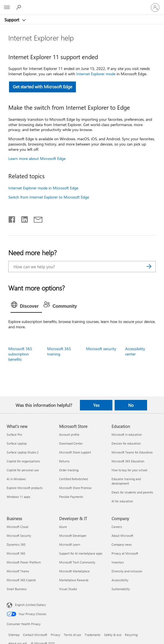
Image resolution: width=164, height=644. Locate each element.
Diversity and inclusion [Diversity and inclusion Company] (127, 571)
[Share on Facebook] (12, 218)
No (131, 405)
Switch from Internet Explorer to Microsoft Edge (49, 197)
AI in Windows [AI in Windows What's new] (16, 479)
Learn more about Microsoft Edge (37, 158)
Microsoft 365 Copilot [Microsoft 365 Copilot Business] (21, 580)
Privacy (55, 635)
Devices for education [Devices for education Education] (126, 443)
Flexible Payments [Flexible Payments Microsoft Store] (71, 497)
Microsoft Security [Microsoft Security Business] (19, 536)
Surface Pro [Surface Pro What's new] (14, 434)
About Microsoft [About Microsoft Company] (122, 536)
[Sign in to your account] (155, 7)
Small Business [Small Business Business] (17, 589)
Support (12, 20)
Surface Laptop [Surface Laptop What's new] (17, 443)
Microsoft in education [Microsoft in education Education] (127, 434)
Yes (96, 405)
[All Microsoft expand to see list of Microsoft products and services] (7, 7)
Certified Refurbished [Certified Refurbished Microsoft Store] (73, 479)
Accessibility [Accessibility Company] (120, 580)
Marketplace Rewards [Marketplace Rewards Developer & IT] (74, 580)
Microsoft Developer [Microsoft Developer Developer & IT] (73, 536)
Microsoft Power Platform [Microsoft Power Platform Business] (24, 562)
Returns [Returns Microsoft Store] (64, 461)
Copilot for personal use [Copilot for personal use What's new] (23, 470)
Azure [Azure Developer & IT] (63, 527)
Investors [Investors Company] (118, 562)
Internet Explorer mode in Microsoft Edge (43, 188)
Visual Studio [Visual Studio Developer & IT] (68, 589)
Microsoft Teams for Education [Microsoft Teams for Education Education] (132, 452)
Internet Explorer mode (96, 74)
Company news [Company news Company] (122, 544)
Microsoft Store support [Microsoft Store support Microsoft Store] (75, 452)
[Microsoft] (82, 4)
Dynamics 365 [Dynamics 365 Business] (16, 544)
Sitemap (14, 635)
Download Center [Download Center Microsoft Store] (71, 443)
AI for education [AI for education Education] (122, 501)
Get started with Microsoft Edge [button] (42, 87)
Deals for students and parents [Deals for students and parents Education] (132, 492)
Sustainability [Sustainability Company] (121, 589)
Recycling (131, 635)
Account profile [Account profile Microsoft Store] (69, 434)
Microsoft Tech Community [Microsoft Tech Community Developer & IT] (77, 562)
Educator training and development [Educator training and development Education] (126, 481)
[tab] (26, 306)
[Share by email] (36, 218)
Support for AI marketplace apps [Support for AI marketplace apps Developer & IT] (81, 553)
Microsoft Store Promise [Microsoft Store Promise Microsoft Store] (75, 488)
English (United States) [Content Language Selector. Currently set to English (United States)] (30, 605)
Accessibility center (135, 351)
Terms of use (72, 635)
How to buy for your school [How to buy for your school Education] (129, 470)
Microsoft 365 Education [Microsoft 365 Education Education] (128, 461)
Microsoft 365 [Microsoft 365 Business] (16, 553)
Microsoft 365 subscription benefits (20, 354)
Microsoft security (101, 349)
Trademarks (93, 635)
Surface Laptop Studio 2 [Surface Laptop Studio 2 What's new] (23, 452)
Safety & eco (113, 635)
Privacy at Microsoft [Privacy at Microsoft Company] (125, 553)
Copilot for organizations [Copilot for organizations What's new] (23, 461)
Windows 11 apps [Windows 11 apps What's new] (18, 497)
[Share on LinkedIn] (22, 218)
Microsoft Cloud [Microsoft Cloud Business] (17, 527)
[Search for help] (19, 7)
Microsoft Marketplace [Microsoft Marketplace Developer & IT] (74, 571)
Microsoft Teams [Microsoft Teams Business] (18, 571)
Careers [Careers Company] (117, 527)
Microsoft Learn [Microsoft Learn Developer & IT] (70, 544)
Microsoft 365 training (59, 351)
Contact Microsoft (35, 635)
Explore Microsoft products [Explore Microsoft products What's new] (25, 488)
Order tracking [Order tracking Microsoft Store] (69, 470)
